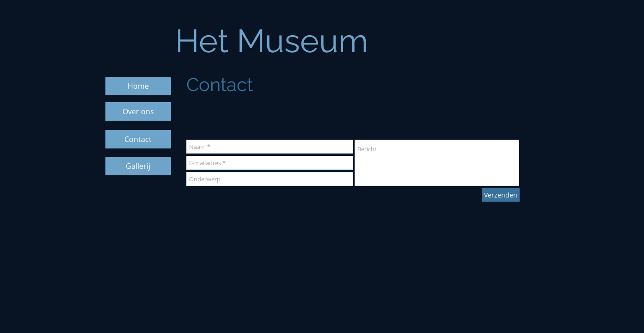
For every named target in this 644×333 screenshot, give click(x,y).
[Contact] (138, 139)
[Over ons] (138, 111)
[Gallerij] (138, 166)
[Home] (138, 86)
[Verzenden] (501, 195)
